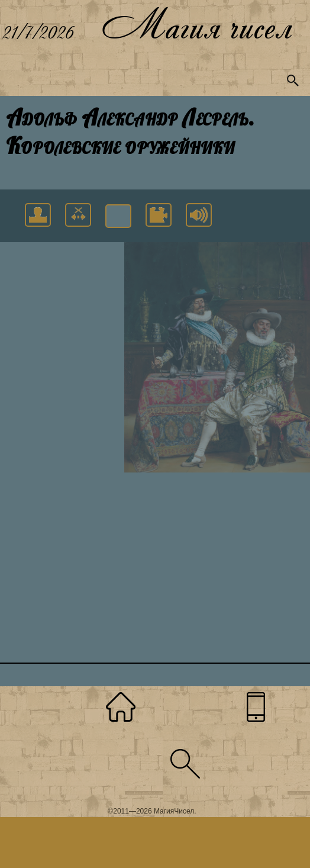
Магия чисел (196, 24)
